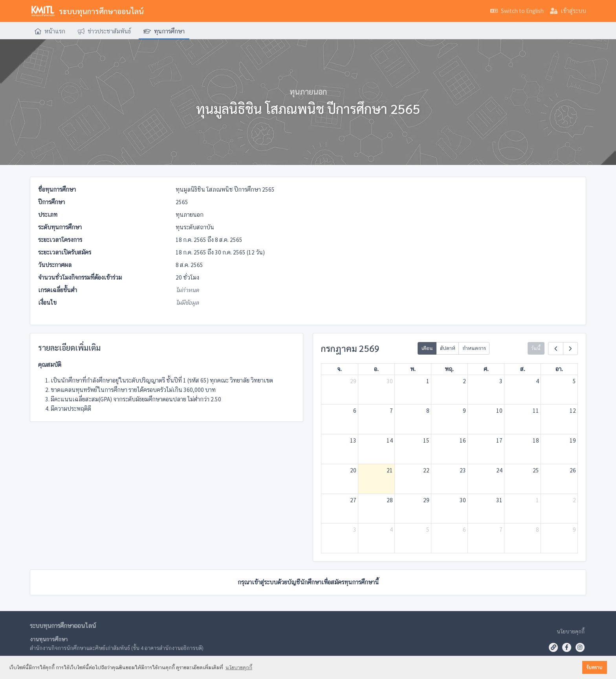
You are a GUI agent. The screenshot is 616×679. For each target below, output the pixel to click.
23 (463, 470)
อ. (376, 369)
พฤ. (449, 369)
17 (499, 440)
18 (536, 440)
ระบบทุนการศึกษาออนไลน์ (87, 11)
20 (353, 470)
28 (390, 500)
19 (573, 440)
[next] (570, 349)
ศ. (486, 369)
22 (426, 470)
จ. (339, 369)
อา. (559, 369)
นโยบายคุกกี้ (571, 631)
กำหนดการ (474, 348)
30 (390, 381)
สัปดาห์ (448, 348)
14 (390, 440)
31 (499, 500)
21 (390, 470)
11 (536, 411)
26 (573, 470)
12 (573, 411)
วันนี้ (536, 348)
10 (499, 411)
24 (499, 470)
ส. (523, 369)
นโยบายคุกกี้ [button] (239, 667)
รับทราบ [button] (594, 667)
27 (353, 500)
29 (353, 381)
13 (353, 440)
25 (536, 470)
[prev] (555, 349)
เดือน (427, 348)
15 (426, 440)
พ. (413, 369)
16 (463, 440)
